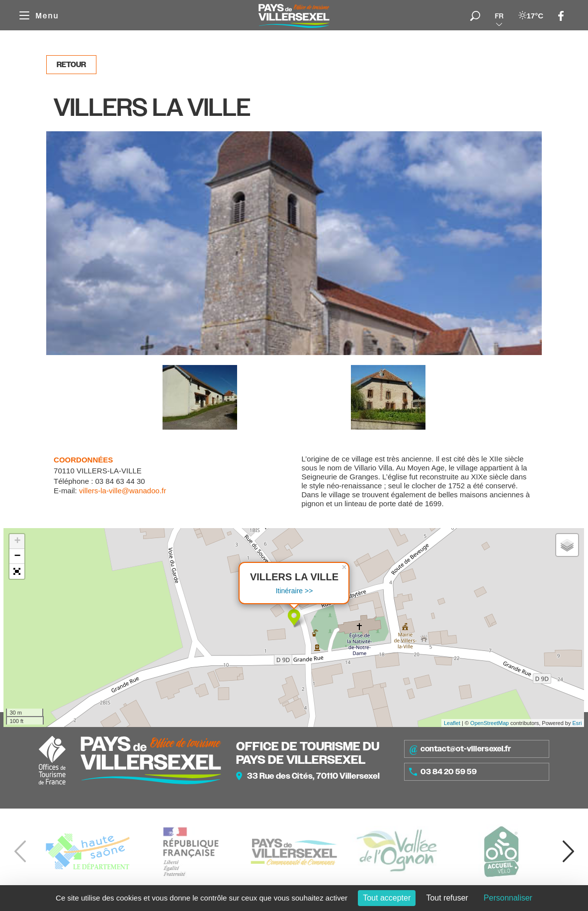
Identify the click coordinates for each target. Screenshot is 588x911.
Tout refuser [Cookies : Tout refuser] (447, 898)
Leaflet (452, 723)
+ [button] (17, 542)
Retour (71, 65)
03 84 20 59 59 (443, 772)
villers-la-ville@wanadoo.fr (123, 491)
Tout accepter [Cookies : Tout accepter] (387, 898)
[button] (17, 571)
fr (499, 16)
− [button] (17, 556)
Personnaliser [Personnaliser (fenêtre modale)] (508, 898)
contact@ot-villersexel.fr (460, 749)
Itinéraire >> (294, 591)
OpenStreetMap (490, 723)
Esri (577, 723)
